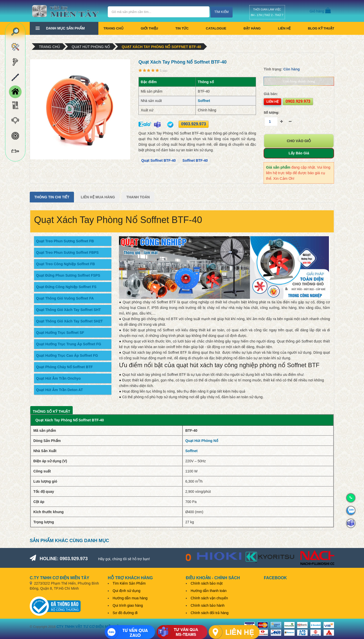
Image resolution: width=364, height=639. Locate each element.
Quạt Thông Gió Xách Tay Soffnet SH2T (69, 321)
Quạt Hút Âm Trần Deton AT (59, 390)
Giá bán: (271, 94)
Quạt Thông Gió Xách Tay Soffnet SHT (68, 310)
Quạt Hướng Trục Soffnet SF (60, 333)
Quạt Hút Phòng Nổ (91, 47)
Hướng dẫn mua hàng (130, 598)
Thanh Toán (138, 197)
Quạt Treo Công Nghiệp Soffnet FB (65, 264)
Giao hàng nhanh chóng (299, 81)
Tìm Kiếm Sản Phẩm (129, 583)
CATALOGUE (216, 28)
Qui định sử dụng (126, 591)
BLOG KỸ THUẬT (321, 28)
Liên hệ (284, 28)
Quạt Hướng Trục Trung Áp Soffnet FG (69, 344)
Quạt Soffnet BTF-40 (159, 160)
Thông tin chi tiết (52, 197)
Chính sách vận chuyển (209, 598)
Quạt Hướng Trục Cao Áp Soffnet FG (67, 355)
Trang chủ (113, 28)
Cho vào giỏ (299, 141)
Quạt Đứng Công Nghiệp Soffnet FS (66, 287)
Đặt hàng (252, 28)
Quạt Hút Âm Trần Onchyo (58, 378)
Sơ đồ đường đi (125, 613)
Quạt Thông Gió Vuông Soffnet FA (65, 298)
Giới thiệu (149, 28)
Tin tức (182, 28)
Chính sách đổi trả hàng (210, 613)
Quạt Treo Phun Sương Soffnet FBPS (67, 252)
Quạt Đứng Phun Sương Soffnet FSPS (68, 275)
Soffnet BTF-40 (195, 160)
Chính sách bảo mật (207, 583)
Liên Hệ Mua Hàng (98, 197)
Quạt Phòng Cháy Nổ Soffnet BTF (64, 367)
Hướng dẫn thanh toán (209, 591)
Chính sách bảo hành (208, 605)
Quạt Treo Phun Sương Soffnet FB (65, 241)
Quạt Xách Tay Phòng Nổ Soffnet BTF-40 (161, 47)
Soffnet (204, 101)
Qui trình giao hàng (128, 605)
